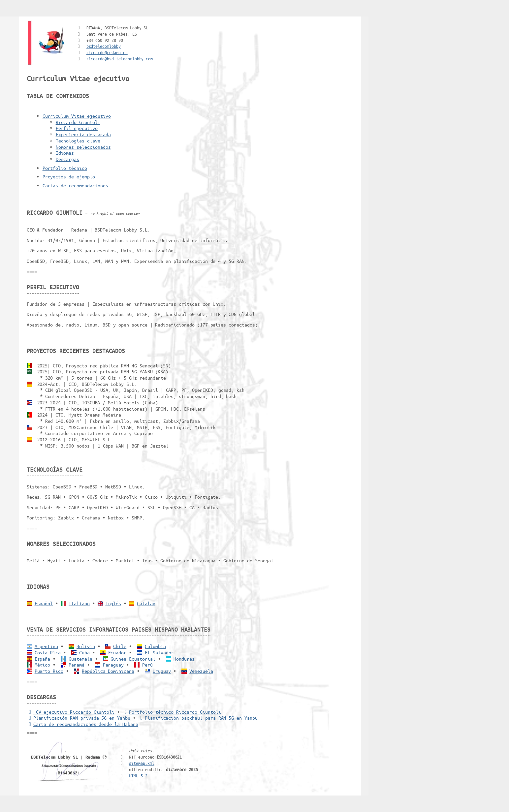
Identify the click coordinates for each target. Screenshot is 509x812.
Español (44, 603)
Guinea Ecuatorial (133, 659)
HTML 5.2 (138, 776)
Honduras (184, 659)
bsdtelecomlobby (104, 46)
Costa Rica (48, 652)
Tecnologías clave (78, 141)
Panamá (77, 665)
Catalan (146, 603)
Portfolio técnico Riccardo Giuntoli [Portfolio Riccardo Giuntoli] (172, 712)
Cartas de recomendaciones (75, 185)
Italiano (79, 603)
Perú (147, 665)
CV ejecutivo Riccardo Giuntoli (71, 712)
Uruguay (162, 671)
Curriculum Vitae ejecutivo (77, 116)
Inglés (113, 603)
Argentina (47, 646)
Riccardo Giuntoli (78, 122)
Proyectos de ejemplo (69, 176)
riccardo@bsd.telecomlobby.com (120, 59)
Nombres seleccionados (83, 147)
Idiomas (65, 153)
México (43, 665)
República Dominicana (108, 671)
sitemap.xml (142, 763)
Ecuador (117, 652)
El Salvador (159, 652)
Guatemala (80, 659)
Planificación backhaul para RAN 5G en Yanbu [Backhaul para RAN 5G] (198, 718)
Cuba (84, 652)
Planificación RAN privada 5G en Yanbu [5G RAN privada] (79, 718)
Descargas (68, 159)
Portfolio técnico (65, 168)
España (43, 659)
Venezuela (201, 671)
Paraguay (113, 665)
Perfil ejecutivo (77, 128)
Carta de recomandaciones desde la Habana (82, 724)
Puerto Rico (49, 671)
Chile (120, 646)
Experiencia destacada (83, 134)
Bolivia (86, 646)
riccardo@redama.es (107, 52)
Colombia (155, 646)
